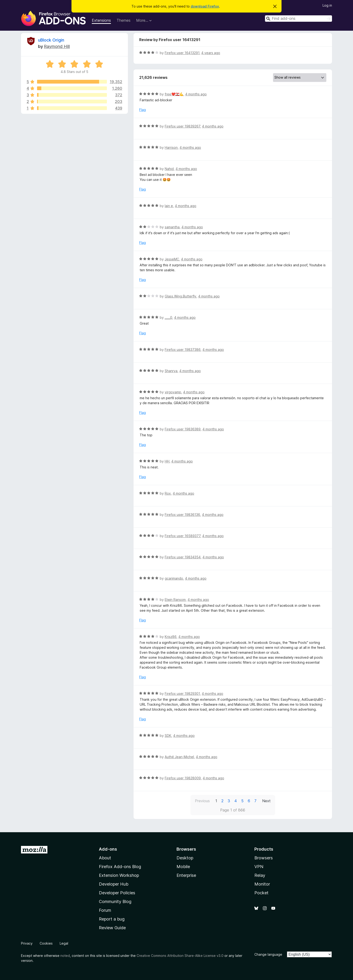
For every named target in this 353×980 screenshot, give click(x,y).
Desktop (185, 858)
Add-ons (108, 849)
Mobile (183, 867)
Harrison (171, 147)
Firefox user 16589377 (183, 536)
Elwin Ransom (175, 600)
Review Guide (112, 928)
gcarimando (174, 578)
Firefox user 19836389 (183, 429)
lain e (169, 206)
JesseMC (172, 259)
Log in (327, 5)
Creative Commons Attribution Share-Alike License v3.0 (180, 956)
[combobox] (298, 19)
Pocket (261, 893)
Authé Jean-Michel (179, 757)
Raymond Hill (57, 46)
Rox (168, 493)
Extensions (101, 20)
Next (266, 801)
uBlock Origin (51, 40)
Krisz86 (171, 637)
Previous (202, 801)
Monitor (262, 884)
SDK (168, 736)
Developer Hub (114, 884)
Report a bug (112, 919)
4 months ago (196, 94)
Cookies (46, 943)
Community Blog (115, 902)
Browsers (264, 858)
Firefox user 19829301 (182, 694)
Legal (64, 943)
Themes (124, 20)
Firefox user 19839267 (182, 126)
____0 (168, 317)
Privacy (27, 943)
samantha (172, 227)
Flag (143, 110)
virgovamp (173, 392)
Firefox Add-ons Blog (120, 867)
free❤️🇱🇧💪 (174, 94)
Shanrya (171, 371)
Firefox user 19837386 (183, 350)
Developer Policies (117, 893)
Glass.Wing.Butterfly (181, 296)
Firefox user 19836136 (182, 515)
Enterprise (186, 875)
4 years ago (211, 53)
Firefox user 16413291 (182, 53)
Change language (268, 954)
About (105, 858)
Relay (260, 875)
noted (65, 956)
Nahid (169, 169)
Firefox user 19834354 (183, 557)
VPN (259, 867)
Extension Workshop (119, 875)
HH (167, 461)
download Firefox (205, 6)
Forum (105, 910)
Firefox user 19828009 (183, 778)
